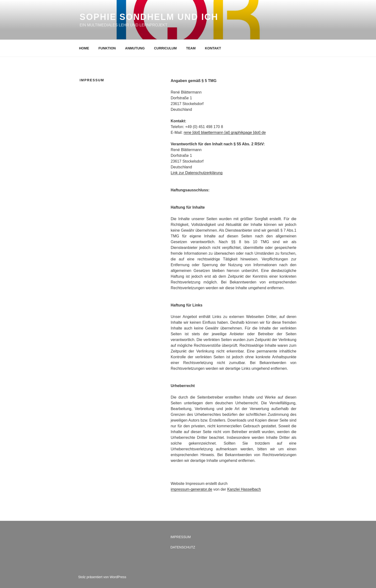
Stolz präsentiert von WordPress (102, 577)
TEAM (191, 48)
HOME (84, 48)
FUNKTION (107, 48)
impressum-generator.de (191, 489)
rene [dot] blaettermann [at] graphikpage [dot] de (225, 132)
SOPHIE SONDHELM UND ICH (149, 17)
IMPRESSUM (181, 537)
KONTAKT (213, 48)
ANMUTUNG (135, 48)
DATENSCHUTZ (183, 547)
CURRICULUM (165, 48)
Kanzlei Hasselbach (244, 489)
